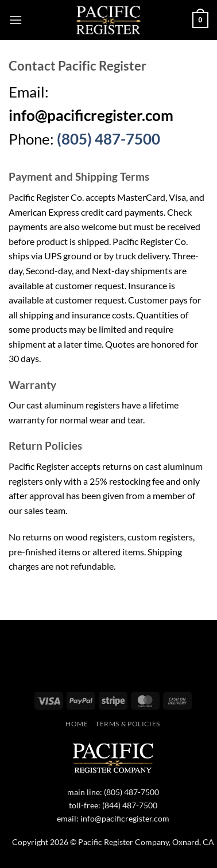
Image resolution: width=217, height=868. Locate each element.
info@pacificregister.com (125, 818)
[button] (15, 20)
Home (77, 724)
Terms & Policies (128, 724)
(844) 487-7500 (130, 805)
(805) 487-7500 (108, 139)
